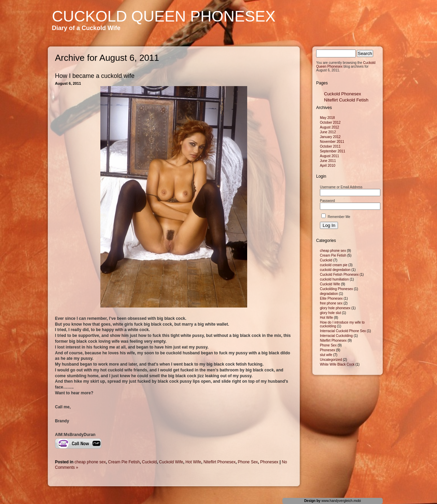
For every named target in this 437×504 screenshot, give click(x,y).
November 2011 (332, 142)
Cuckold (149, 462)
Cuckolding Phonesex (336, 289)
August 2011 (329, 156)
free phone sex (331, 303)
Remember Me (336, 217)
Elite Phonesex (331, 298)
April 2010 (328, 166)
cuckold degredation (335, 270)
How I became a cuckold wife (95, 76)
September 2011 (333, 151)
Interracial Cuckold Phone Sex (343, 331)
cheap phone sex (90, 462)
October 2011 (330, 146)
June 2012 (328, 132)
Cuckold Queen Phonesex (164, 16)
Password (327, 201)
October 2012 (330, 122)
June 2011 (328, 161)
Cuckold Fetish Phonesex (339, 275)
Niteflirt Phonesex (220, 462)
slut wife (326, 355)
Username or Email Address (341, 187)
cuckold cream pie (334, 265)
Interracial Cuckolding (336, 336)
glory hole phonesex (335, 308)
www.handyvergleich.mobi (341, 501)
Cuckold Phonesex (342, 94)
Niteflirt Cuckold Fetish (346, 100)
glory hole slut (330, 313)
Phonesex (269, 462)
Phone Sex (248, 462)
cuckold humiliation (334, 279)
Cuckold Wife (171, 462)
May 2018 (327, 118)
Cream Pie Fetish (124, 462)
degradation (329, 294)
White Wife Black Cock (337, 364)
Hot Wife (193, 462)
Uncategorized (331, 360)
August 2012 (329, 127)
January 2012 (330, 137)
